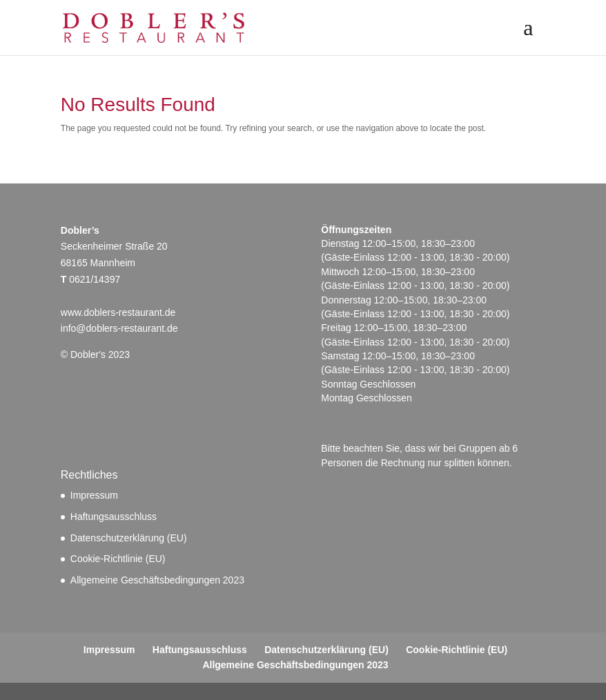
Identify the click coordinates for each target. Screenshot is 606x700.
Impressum (94, 495)
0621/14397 (95, 279)
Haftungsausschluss (114, 517)
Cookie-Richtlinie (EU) (118, 559)
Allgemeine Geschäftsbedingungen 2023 (157, 580)
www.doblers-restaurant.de (118, 312)
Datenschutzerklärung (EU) (129, 538)
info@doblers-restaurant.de (119, 328)
